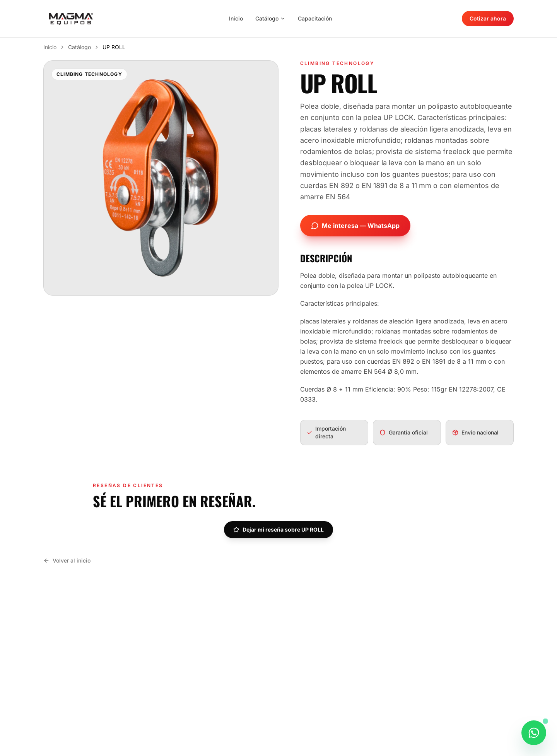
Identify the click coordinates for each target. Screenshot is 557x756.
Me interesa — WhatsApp (355, 226)
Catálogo (270, 18)
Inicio (236, 18)
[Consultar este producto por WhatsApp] (534, 736)
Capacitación (315, 18)
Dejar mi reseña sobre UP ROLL (278, 529)
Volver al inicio (67, 560)
